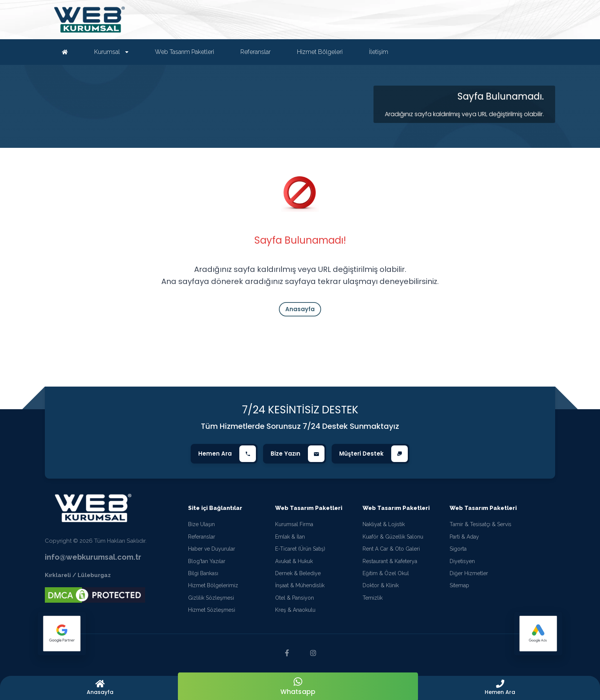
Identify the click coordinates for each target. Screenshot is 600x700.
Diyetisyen (462, 561)
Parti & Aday (464, 537)
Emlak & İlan (290, 537)
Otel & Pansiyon (295, 598)
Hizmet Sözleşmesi (212, 610)
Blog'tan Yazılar (207, 561)
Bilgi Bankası (203, 573)
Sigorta (458, 549)
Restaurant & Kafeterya (390, 561)
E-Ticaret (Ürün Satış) (300, 549)
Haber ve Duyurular (212, 549)
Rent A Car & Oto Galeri (391, 549)
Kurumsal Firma (294, 524)
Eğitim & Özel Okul (386, 573)
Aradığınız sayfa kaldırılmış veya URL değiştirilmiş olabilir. (464, 114)
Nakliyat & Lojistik (384, 524)
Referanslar (202, 537)
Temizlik (373, 598)
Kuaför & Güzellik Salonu (393, 537)
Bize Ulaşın (201, 524)
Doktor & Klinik (381, 585)
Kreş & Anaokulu (295, 610)
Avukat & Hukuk (294, 561)
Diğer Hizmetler (469, 573)
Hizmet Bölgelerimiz (213, 585)
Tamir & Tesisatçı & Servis (481, 524)
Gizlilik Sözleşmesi (211, 598)
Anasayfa (300, 309)
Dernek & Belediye (298, 573)
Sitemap (459, 585)
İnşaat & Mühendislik (300, 585)
